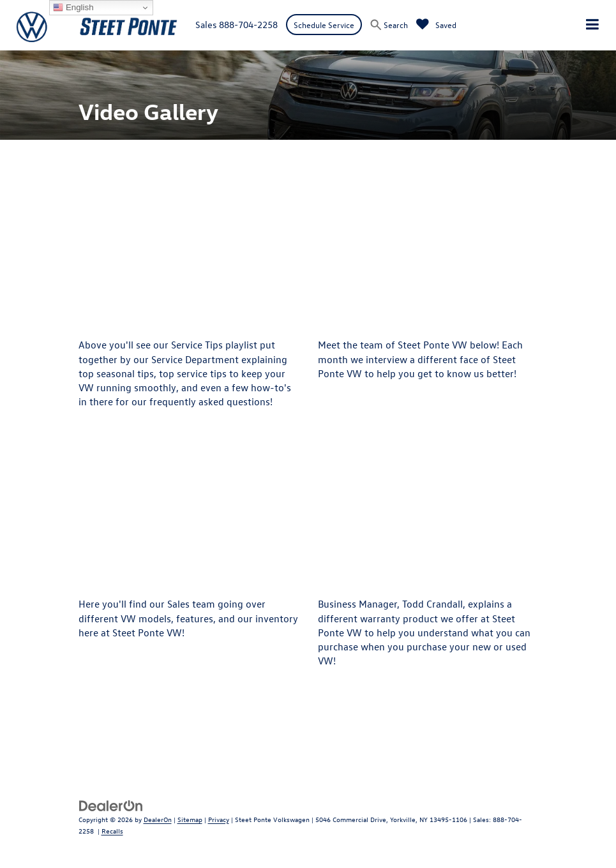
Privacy (219, 819)
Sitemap (190, 819)
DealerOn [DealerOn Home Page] (158, 819)
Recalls (112, 831)
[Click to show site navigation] (592, 25)
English (73, 8)
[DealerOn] (111, 804)
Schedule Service (324, 25)
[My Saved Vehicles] (436, 25)
